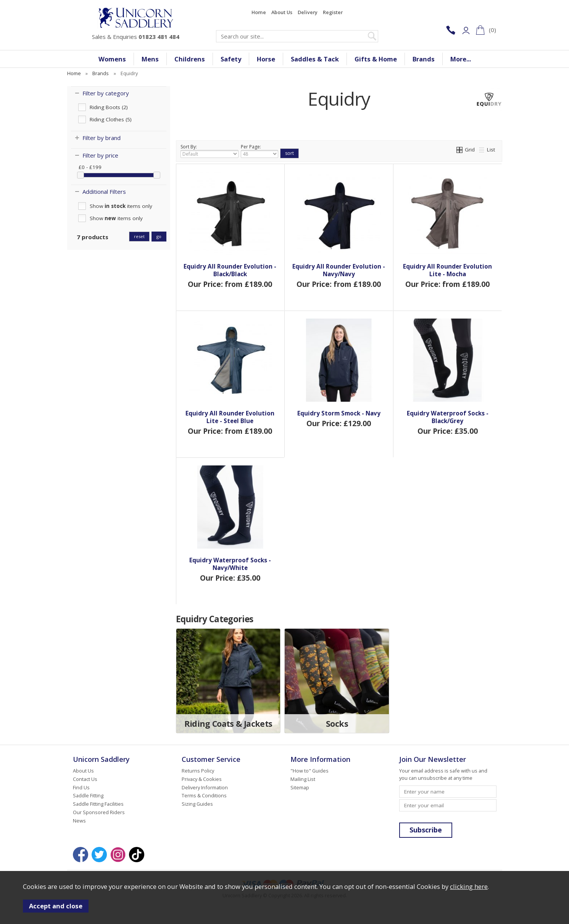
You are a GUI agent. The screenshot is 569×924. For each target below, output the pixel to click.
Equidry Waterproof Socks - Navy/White (230, 564)
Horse (266, 59)
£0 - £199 (90, 167)
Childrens (190, 59)
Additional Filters (104, 192)
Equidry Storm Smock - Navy (339, 413)
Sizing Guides (197, 804)
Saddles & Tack (315, 59)
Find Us (81, 787)
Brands (424, 59)
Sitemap (300, 787)
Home (259, 12)
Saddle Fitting (88, 795)
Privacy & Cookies (202, 779)
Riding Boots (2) (109, 107)
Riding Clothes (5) (111, 119)
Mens (150, 59)
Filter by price (100, 155)
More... (461, 59)
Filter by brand (102, 138)
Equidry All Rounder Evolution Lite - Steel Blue (230, 417)
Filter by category (106, 93)
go (159, 236)
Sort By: (210, 151)
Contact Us (85, 779)
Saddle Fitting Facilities (98, 804)
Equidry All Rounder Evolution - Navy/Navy (339, 270)
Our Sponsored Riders (99, 812)
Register (333, 12)
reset (139, 236)
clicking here (469, 886)
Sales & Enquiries (136, 37)
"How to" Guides (309, 771)
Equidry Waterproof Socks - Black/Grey (448, 417)
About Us (282, 12)
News (79, 821)
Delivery (308, 12)
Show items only (121, 206)
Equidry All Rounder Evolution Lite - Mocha (447, 270)
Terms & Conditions (204, 795)
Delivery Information (205, 787)
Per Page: (260, 151)
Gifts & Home (376, 59)
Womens (112, 59)
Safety (231, 59)
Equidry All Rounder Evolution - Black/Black (230, 270)
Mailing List (303, 779)
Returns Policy (198, 771)
